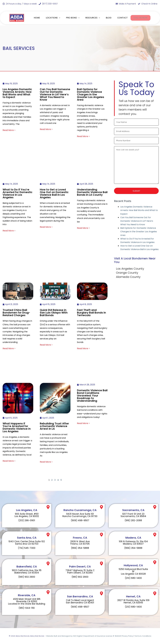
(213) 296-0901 (27, 520)
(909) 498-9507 (80, 520)
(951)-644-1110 (27, 608)
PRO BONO (73, 18)
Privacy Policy (127, 636)
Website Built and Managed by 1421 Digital (64, 636)
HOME (37, 18)
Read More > (9, 130)
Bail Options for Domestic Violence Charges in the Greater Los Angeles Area (139, 232)
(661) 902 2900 (27, 577)
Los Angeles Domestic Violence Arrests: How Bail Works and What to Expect (139, 211)
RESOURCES (93, 18)
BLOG (108, 18)
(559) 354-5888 (80, 548)
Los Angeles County (130, 269)
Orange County (127, 273)
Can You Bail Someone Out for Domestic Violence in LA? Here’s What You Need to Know (137, 222)
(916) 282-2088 (133, 520)
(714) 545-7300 (27, 548)
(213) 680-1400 (133, 578)
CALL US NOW (140, 18)
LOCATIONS (53, 18)
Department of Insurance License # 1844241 (103, 636)
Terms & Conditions (143, 636)
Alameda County (128, 278)
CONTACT (122, 18)
